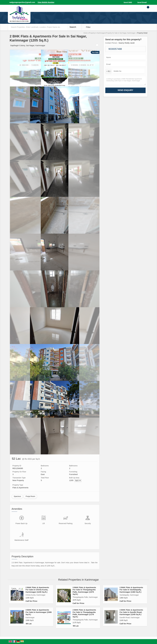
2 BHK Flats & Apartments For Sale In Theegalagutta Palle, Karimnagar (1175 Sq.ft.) (84, 613)
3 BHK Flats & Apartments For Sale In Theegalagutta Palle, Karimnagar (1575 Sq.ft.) (84, 591)
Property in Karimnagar (97, 33)
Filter (88, 27)
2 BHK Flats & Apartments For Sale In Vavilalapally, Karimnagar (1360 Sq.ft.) (131, 590)
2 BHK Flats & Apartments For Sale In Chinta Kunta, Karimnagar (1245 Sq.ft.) (37, 590)
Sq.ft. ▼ (78, 481)
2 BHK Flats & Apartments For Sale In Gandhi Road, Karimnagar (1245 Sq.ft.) (131, 612)
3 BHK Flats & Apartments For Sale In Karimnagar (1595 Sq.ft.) (39, 612)
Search (73, 27)
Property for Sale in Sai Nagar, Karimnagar (121, 33)
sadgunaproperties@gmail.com (22, 2)
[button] (46, 2)
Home (86, 33)
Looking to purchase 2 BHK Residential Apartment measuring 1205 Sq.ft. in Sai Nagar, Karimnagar (125, 81)
